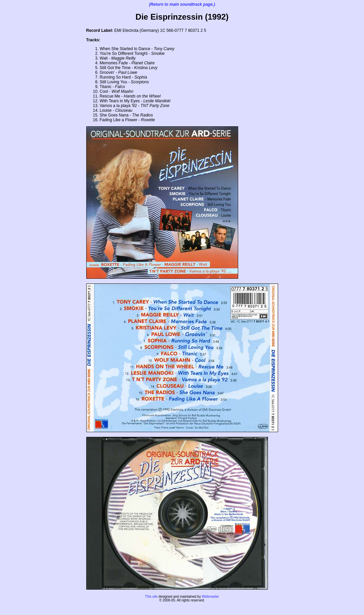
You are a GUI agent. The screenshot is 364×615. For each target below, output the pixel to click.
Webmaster (210, 597)
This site (151, 597)
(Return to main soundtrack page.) (182, 4)
